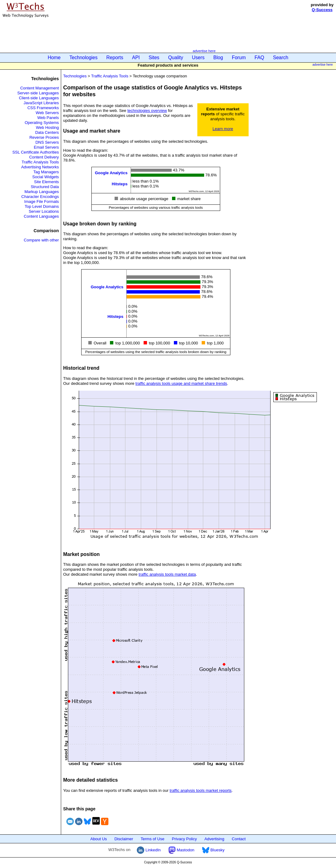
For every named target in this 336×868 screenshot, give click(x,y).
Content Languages (41, 216)
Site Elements (46, 182)
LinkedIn (149, 850)
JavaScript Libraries (41, 103)
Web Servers (47, 113)
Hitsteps (120, 184)
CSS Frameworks (43, 108)
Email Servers (46, 147)
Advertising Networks (40, 167)
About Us (99, 839)
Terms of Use (153, 839)
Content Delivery (44, 157)
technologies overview (147, 111)
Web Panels (48, 118)
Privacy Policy (185, 839)
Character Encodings (40, 197)
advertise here (204, 51)
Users (198, 58)
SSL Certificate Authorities (36, 152)
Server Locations (44, 211)
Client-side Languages (39, 98)
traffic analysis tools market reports (201, 790)
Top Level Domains (42, 206)
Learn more (223, 129)
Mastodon (181, 850)
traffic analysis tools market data (167, 574)
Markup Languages (42, 192)
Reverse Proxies (44, 137)
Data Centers (47, 132)
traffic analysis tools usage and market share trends (181, 383)
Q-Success (322, 10)
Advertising (214, 839)
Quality (176, 58)
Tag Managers (46, 172)
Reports (115, 58)
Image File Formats (42, 202)
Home (54, 58)
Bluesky (213, 850)
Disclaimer (124, 839)
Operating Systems (42, 123)
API (136, 58)
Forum (239, 58)
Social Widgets (46, 177)
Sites (154, 58)
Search (281, 58)
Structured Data (45, 187)
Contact (239, 839)
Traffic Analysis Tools (40, 162)
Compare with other (41, 240)
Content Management (39, 88)
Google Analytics (111, 173)
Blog (218, 58)
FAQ (259, 58)
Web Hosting (47, 128)
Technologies (84, 58)
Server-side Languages (38, 93)
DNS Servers (47, 142)
